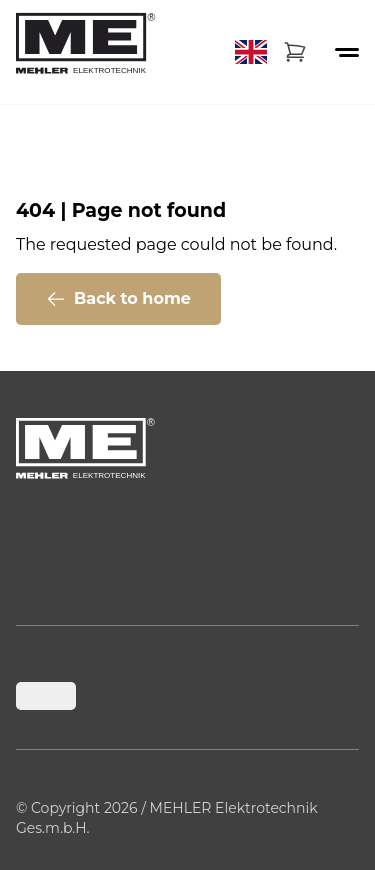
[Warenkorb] (295, 52)
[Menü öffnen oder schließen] (347, 52)
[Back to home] (86, 52)
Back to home (118, 299)
